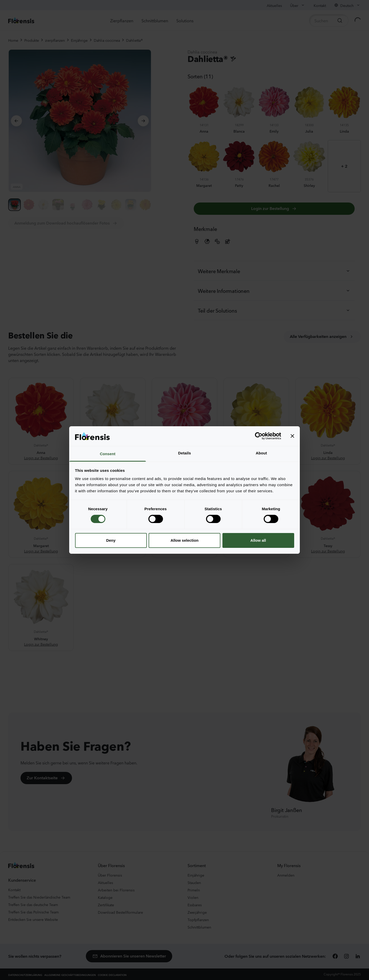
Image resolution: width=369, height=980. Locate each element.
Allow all (258, 540)
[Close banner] (292, 436)
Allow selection (184, 540)
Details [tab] (184, 453)
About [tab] (261, 453)
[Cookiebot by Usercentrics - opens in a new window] (259, 436)
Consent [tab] (108, 454)
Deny (111, 540)
